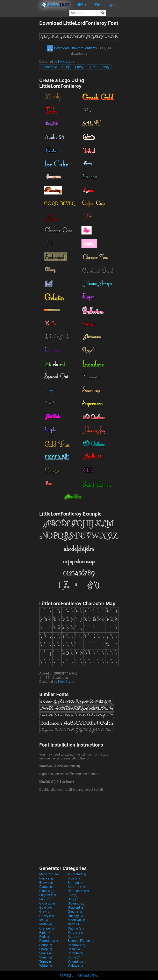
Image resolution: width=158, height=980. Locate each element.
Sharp (46, 949)
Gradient (76, 907)
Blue (74, 878)
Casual (46, 887)
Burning (75, 883)
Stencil (46, 957)
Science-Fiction (81, 941)
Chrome (76, 887)
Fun (45, 899)
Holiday (75, 916)
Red (45, 937)
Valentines (77, 962)
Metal (46, 924)
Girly (73, 899)
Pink (45, 933)
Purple (75, 933)
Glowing (76, 903)
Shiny (74, 949)
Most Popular (49, 874)
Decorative (49, 67)
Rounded (49, 941)
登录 (113, 5)
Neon (74, 924)
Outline (76, 928)
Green (75, 912)
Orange (47, 928)
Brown (46, 883)
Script (46, 945)
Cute (92, 67)
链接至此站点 (88, 975)
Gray (45, 912)
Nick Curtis (66, 61)
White (46, 966)
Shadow (76, 945)
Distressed (78, 891)
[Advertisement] (20, 82)
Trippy (46, 962)
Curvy (79, 67)
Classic (47, 891)
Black (46, 878)
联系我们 (67, 975)
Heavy (47, 916)
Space (46, 953)
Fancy (105, 67)
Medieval (77, 920)
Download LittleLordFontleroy (72, 48)
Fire (73, 895)
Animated (77, 874)
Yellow (75, 966)
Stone (74, 957)
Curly (66, 67)
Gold (46, 907)
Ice (44, 920)
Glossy (47, 903)
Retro (74, 937)
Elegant (48, 895)
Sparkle (75, 953)
